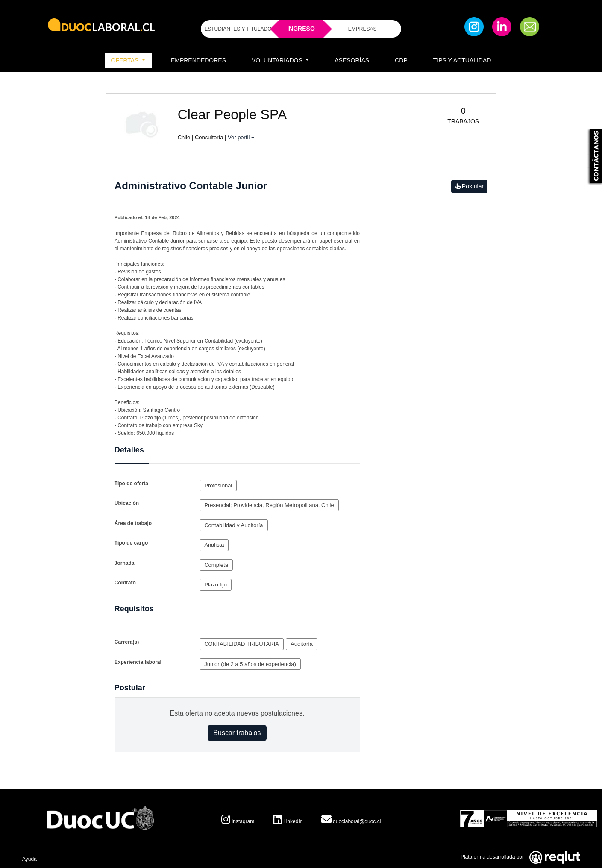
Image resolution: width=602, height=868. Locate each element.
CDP (401, 60)
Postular (469, 186)
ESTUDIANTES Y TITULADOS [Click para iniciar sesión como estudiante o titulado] (239, 29)
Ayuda (29, 859)
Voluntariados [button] (278, 60)
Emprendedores (198, 60)
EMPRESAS (363, 29)
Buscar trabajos (237, 733)
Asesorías (352, 60)
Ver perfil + (241, 137)
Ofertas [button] (126, 60)
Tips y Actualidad (462, 60)
